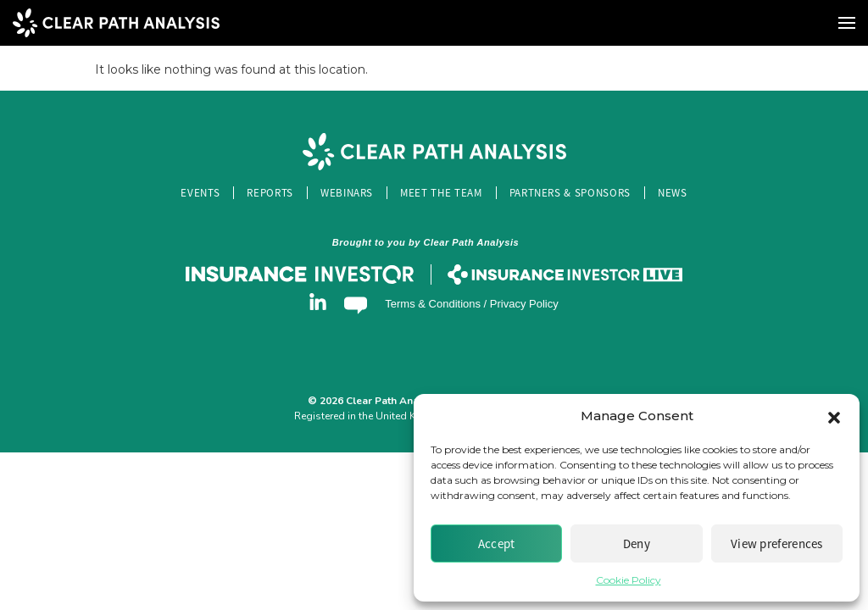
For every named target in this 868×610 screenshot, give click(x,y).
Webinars (347, 193)
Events (200, 193)
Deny (637, 543)
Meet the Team (441, 193)
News (673, 193)
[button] (834, 416)
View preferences (777, 543)
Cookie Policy (629, 580)
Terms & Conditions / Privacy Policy (471, 304)
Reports (270, 193)
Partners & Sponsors (570, 193)
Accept (497, 543)
